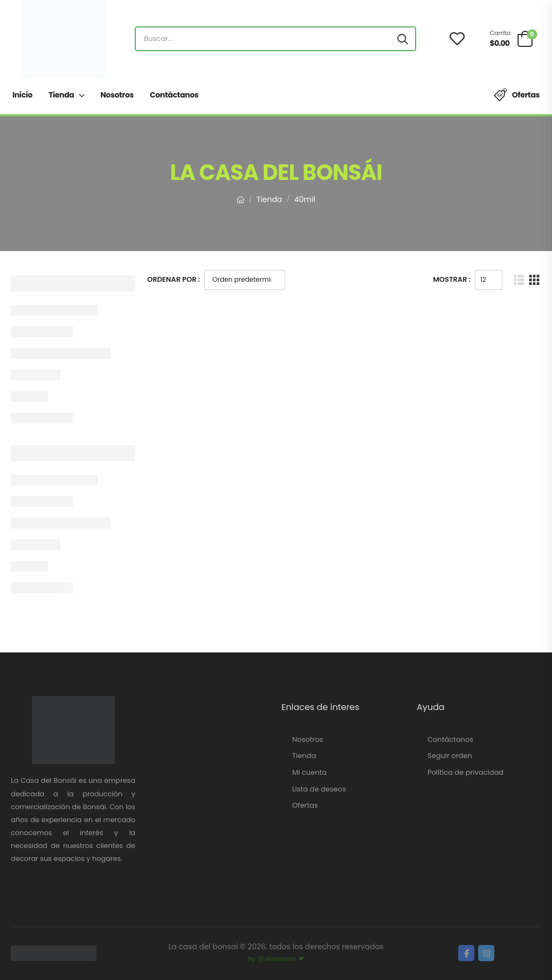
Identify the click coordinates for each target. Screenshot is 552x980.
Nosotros (117, 95)
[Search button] (403, 39)
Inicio (22, 95)
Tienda (61, 95)
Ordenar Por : (174, 279)
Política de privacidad (465, 773)
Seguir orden (450, 756)
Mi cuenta (309, 773)
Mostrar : (452, 279)
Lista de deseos (319, 789)
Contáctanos (174, 95)
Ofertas (526, 95)
